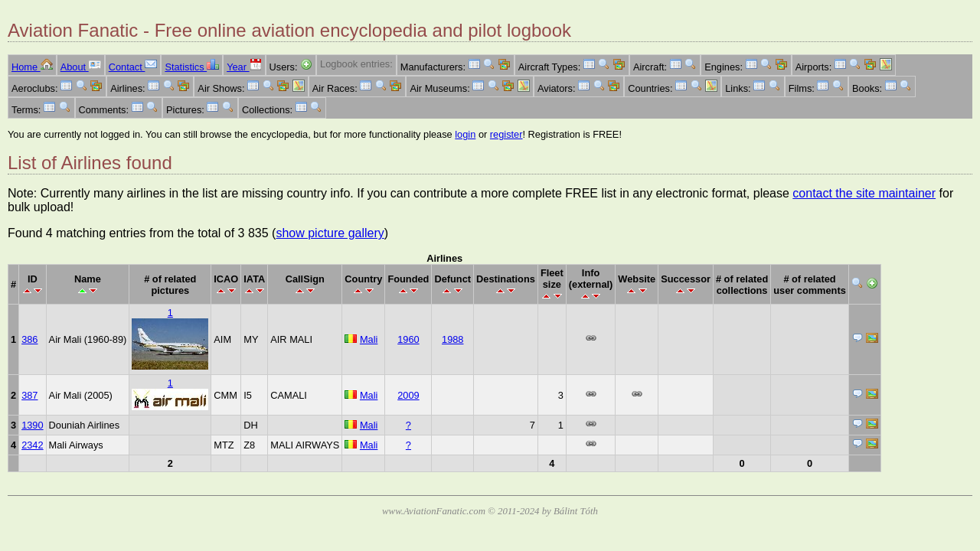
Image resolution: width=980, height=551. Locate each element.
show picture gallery (330, 233)
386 (29, 339)
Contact (133, 67)
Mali (369, 339)
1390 (32, 425)
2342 (32, 445)
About (81, 67)
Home (32, 67)
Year (244, 67)
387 (29, 395)
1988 (452, 339)
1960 (408, 339)
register (506, 134)
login (465, 134)
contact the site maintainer (864, 193)
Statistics (192, 67)
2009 (408, 395)
